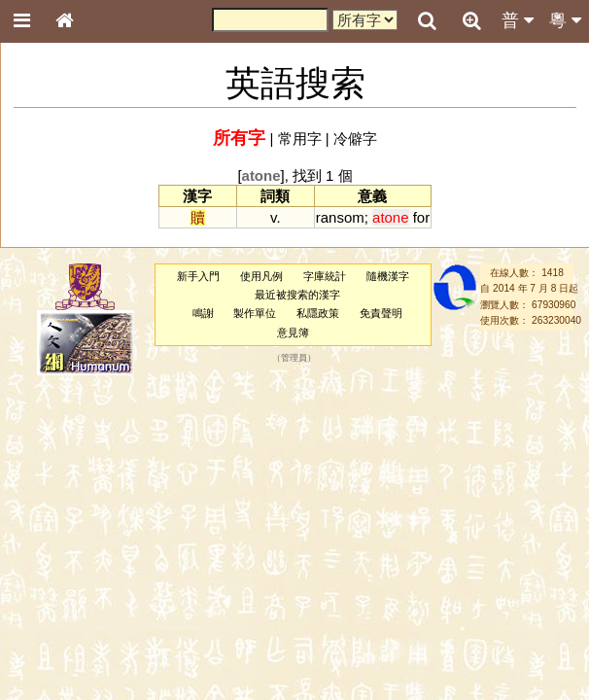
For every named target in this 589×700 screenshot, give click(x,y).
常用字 (300, 139)
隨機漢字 (388, 276)
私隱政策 (318, 313)
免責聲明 (381, 313)
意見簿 (293, 332)
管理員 (294, 358)
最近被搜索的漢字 (297, 295)
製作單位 (255, 313)
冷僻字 (355, 139)
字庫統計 (325, 276)
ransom (340, 217)
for (421, 217)
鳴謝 (203, 313)
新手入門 (198, 276)
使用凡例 (261, 276)
